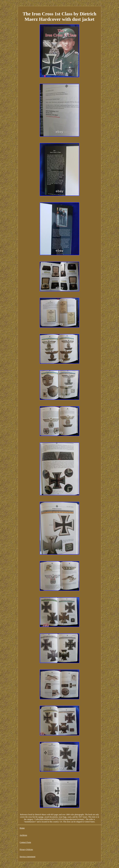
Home (22, 828)
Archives (23, 835)
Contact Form (25, 842)
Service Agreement (27, 857)
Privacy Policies (26, 849)
